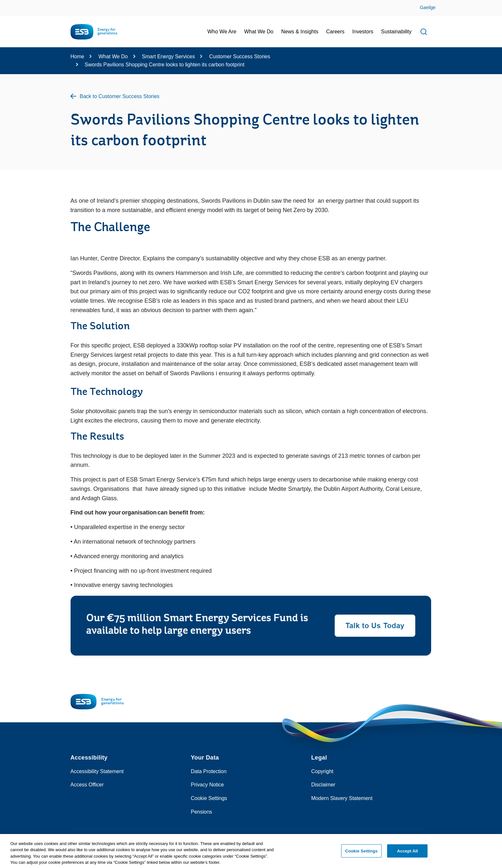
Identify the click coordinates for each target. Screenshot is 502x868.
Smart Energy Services (169, 56)
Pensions (202, 812)
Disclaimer (324, 785)
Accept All (407, 853)
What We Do (113, 56)
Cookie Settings (209, 798)
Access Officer (87, 785)
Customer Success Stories (240, 56)
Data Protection (209, 771)
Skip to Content (11, 4)
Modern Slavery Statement (342, 798)
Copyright (322, 771)
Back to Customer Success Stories (119, 96)
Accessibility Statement (97, 771)
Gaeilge (428, 7)
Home (78, 56)
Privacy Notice (207, 785)
